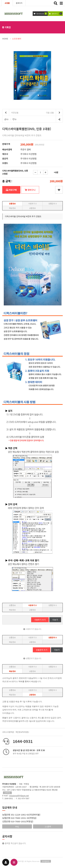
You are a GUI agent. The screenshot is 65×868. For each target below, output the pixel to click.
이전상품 (10, 113)
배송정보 (12, 208)
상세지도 (7, 793)
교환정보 (32, 208)
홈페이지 (19, 3)
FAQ (17, 826)
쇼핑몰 (7, 3)
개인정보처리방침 (22, 732)
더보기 (55, 620)
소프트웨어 (17, 39)
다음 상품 (54, 113)
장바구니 (30, 190)
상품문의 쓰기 (42, 650)
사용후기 (32, 204)
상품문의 (53, 204)
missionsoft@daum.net (19, 795)
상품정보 (12, 204)
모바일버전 (46, 861)
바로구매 (11, 190)
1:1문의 (48, 826)
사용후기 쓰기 (40, 620)
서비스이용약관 (8, 732)
